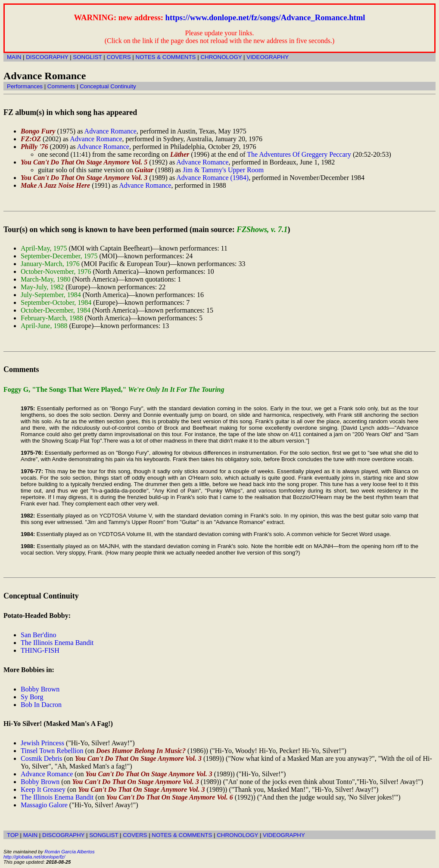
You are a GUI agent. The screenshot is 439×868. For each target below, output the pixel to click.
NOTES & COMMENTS (166, 57)
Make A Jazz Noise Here (55, 185)
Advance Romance (111, 131)
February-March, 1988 (52, 318)
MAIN (14, 57)
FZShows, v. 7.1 (262, 229)
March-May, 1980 (45, 279)
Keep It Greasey (43, 789)
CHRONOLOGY (221, 57)
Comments (61, 86)
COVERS (118, 57)
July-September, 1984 (51, 295)
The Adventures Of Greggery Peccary (299, 154)
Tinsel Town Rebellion (52, 751)
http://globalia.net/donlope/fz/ (34, 857)
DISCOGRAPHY (47, 57)
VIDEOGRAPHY (268, 57)
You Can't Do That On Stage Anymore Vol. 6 (170, 797)
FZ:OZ (31, 139)
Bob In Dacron (41, 705)
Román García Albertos (69, 852)
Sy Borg (32, 697)
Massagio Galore (44, 805)
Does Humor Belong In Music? (141, 751)
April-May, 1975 (44, 248)
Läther (180, 154)
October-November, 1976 (56, 271)
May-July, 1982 (42, 287)
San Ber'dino (38, 635)
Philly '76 (34, 147)
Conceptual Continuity (108, 86)
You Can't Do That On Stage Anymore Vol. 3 (84, 178)
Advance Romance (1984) (212, 178)
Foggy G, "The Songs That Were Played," (114, 389)
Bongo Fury (38, 131)
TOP (13, 835)
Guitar (144, 170)
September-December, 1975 (59, 256)
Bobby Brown (40, 689)
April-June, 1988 (44, 326)
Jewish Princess (42, 743)
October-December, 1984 (56, 310)
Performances (25, 86)
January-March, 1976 (50, 264)
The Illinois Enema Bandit (57, 643)
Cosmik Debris (41, 758)
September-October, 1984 (56, 302)
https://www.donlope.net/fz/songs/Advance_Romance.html (265, 17)
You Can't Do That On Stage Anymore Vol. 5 (84, 162)
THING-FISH (40, 650)
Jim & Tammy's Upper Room (223, 170)
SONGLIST (87, 57)
